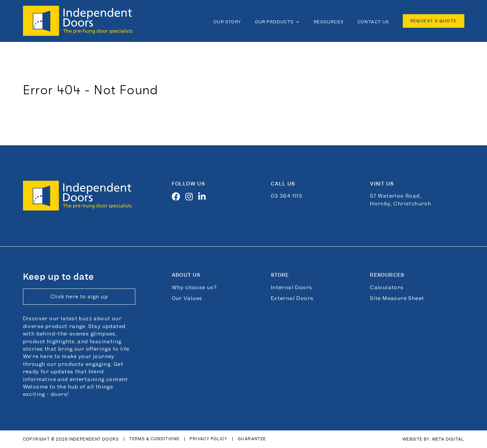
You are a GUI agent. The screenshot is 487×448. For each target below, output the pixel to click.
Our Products (278, 22)
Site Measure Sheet (397, 298)
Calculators (387, 288)
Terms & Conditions (154, 439)
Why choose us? (194, 288)
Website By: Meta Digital (433, 439)
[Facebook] (178, 198)
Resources (329, 22)
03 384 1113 (286, 196)
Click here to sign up (79, 297)
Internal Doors (292, 288)
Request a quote (434, 21)
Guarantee (252, 439)
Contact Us (373, 22)
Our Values (187, 298)
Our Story (227, 22)
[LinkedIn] (204, 198)
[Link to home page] (79, 21)
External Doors (292, 298)
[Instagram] (191, 198)
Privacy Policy (208, 439)
